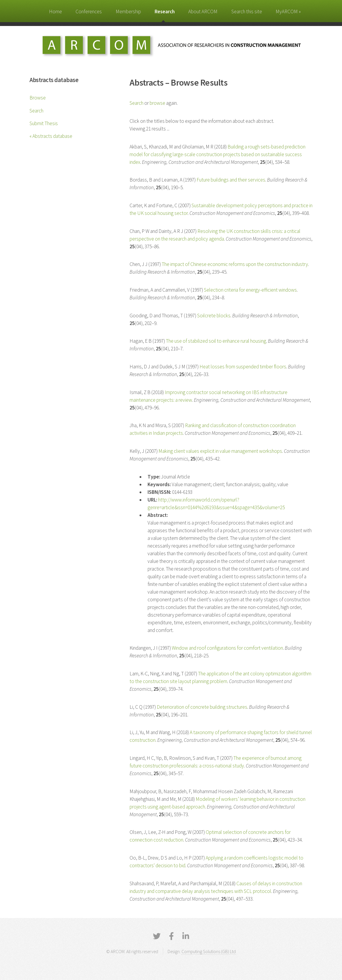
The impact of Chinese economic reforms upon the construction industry (235, 264)
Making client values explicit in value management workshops (220, 451)
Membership (128, 12)
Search (36, 111)
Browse (38, 98)
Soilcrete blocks (214, 316)
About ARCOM (203, 12)
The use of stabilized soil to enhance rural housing (216, 341)
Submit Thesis (44, 123)
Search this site (247, 12)
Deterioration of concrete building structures (202, 707)
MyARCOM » (288, 12)
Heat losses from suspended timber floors (243, 367)
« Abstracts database (51, 136)
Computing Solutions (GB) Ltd (209, 952)
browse (157, 103)
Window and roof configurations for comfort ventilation (227, 648)
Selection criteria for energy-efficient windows (250, 290)
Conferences (89, 12)
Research (165, 12)
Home (55, 12)
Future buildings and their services (231, 180)
